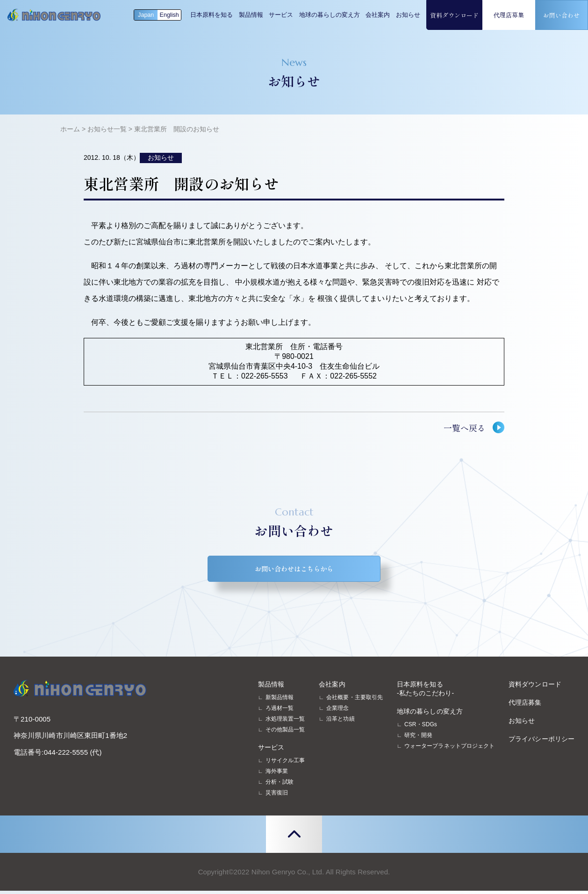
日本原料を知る (212, 15)
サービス (281, 15)
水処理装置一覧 (285, 722)
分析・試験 (280, 785)
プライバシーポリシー (541, 742)
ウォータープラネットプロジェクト (449, 749)
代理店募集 (509, 15)
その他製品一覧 (285, 733)
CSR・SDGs (421, 728)
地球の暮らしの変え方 (330, 15)
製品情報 (251, 15)
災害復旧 (277, 796)
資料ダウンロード (454, 15)
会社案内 (378, 15)
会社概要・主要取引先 (355, 701)
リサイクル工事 (285, 764)
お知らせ (408, 15)
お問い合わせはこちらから (294, 570)
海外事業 (277, 774)
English (169, 15)
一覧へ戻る (465, 428)
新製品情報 (280, 701)
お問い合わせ (561, 15)
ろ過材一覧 (280, 711)
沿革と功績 (340, 722)
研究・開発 (418, 738)
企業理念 (337, 711)
